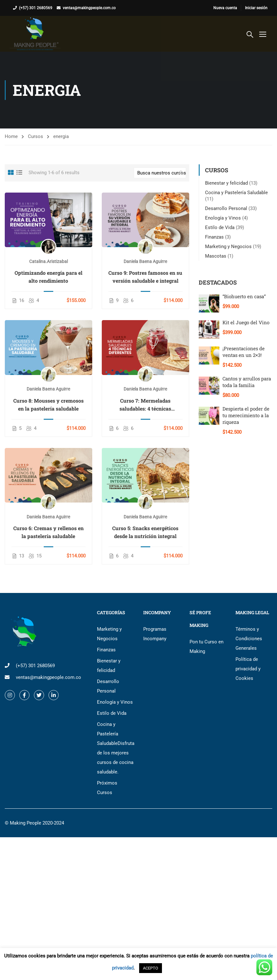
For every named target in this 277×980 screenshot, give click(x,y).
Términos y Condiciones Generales (249, 639)
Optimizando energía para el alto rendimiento (48, 277)
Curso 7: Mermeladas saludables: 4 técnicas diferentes (145, 405)
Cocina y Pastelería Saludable (236, 193)
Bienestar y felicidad (226, 183)
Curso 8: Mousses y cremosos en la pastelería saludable (48, 404)
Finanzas (214, 237)
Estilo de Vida (220, 227)
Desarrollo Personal (226, 208)
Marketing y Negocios (228, 247)
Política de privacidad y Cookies (248, 669)
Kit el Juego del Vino (246, 322)
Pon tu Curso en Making (206, 647)
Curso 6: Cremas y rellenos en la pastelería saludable (48, 532)
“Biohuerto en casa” (244, 296)
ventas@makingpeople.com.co (89, 8)
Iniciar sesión (256, 8)
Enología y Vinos (223, 218)
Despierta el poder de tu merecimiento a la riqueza (246, 415)
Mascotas (216, 256)
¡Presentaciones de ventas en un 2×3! (244, 352)
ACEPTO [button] (151, 968)
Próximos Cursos (107, 788)
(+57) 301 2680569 (36, 8)
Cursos (35, 136)
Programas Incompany (155, 634)
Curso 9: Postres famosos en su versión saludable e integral (145, 277)
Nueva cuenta (225, 8)
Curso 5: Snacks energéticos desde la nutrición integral (145, 532)
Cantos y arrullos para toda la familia (247, 382)
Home (11, 136)
